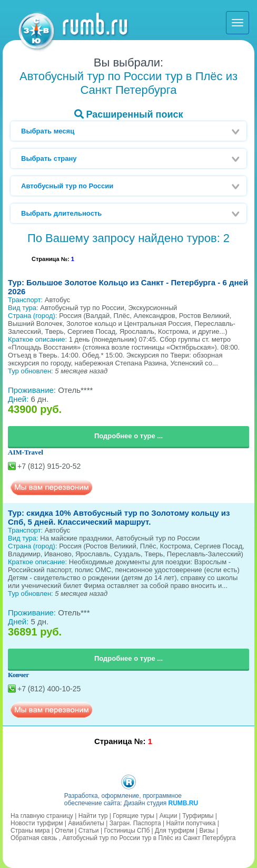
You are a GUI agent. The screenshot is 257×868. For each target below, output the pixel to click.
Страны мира (30, 831)
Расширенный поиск (129, 114)
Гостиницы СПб (127, 831)
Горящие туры (134, 816)
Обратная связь (34, 838)
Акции (169, 816)
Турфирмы (198, 816)
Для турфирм (175, 831)
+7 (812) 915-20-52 (49, 466)
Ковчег (19, 675)
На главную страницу (42, 816)
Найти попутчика (191, 823)
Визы (207, 831)
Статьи (89, 831)
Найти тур (93, 816)
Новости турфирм (37, 823)
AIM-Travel (26, 452)
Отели (64, 831)
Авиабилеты (86, 823)
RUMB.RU (183, 803)
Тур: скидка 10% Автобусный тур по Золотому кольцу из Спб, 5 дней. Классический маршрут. (119, 517)
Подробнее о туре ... (128, 436)
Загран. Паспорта (135, 823)
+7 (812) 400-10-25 (49, 689)
